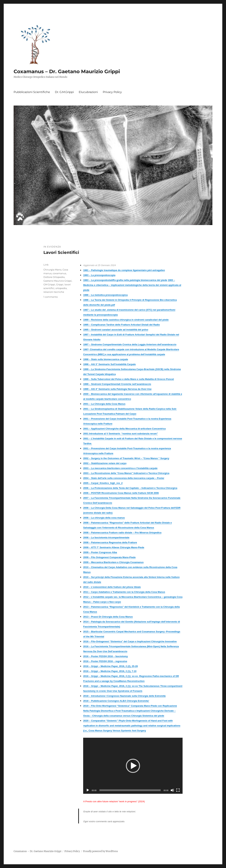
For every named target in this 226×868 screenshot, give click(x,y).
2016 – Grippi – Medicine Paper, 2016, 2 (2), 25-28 (110, 666)
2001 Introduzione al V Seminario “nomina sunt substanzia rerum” (121, 434)
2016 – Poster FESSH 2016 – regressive (105, 661)
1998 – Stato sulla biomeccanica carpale (106, 359)
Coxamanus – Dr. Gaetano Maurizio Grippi (67, 71)
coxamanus (59, 273)
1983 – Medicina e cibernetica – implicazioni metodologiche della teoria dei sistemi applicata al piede (132, 285)
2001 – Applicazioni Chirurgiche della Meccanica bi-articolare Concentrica (124, 429)
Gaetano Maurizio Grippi (58, 281)
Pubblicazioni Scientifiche (32, 92)
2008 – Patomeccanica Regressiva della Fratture (110, 542)
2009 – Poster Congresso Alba (100, 552)
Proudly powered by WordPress (100, 851)
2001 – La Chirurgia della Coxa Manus (104, 404)
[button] (133, 766)
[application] (133, 766)
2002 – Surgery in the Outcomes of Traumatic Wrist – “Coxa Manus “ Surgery (126, 458)
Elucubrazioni (88, 92)
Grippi (60, 284)
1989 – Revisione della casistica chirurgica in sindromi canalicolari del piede (126, 320)
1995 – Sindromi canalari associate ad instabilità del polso (116, 330)
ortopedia (61, 288)
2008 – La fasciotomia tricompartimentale (106, 538)
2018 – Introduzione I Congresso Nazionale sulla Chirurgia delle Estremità (124, 696)
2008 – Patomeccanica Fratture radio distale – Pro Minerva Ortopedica (122, 533)
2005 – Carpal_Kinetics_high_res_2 (103, 483)
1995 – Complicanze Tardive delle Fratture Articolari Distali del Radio (121, 325)
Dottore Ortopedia (54, 277)
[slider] (130, 790)
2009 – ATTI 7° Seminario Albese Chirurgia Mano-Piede (114, 547)
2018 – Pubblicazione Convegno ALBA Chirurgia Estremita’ (116, 701)
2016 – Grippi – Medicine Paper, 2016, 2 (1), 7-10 (110, 671)
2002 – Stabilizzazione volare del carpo (105, 463)
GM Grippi (49, 284)
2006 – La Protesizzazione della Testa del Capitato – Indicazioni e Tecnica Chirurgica (130, 488)
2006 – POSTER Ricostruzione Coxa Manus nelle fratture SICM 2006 (121, 493)
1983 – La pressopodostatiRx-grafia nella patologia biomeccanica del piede (125, 280)
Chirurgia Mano (52, 270)
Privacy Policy (112, 92)
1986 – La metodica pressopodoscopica (105, 295)
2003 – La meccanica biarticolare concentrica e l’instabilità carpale (120, 468)
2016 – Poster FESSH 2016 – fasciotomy (105, 656)
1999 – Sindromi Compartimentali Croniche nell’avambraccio (117, 384)
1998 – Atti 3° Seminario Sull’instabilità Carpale (109, 364)
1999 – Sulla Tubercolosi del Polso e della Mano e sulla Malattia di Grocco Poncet (129, 379)
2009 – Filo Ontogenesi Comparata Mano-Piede (109, 557)
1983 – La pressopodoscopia (99, 275)
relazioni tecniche (54, 292)
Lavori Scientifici (61, 252)
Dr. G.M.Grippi (64, 92)
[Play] (88, 790)
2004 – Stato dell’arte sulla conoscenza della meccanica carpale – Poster (124, 478)
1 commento (51, 297)
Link (46, 265)
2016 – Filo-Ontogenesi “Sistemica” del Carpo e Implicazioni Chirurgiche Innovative (130, 641)
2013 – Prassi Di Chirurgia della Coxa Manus (108, 617)
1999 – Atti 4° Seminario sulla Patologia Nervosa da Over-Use (117, 389)
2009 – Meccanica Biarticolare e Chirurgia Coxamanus (113, 562)
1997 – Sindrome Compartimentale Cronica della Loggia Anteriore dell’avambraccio (130, 344)
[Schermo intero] (178, 790)
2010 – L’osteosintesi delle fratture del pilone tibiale (112, 587)
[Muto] (172, 790)
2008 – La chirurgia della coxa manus (104, 518)
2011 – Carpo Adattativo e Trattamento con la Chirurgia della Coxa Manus (124, 592)
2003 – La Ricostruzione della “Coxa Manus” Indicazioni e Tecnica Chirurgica (126, 473)
